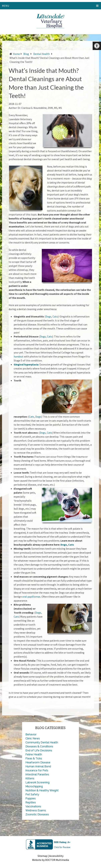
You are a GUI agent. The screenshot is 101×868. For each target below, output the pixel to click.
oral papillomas (31, 597)
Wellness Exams (36, 810)
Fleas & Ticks (34, 758)
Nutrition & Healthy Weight (42, 790)
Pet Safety (32, 794)
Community (33, 742)
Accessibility (56, 856)
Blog (26, 54)
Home (16, 54)
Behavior (31, 734)
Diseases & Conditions (39, 746)
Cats (55, 316)
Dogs (48, 316)
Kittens (30, 778)
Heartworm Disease (38, 762)
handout (19, 356)
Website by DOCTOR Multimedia (50, 860)
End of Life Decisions (39, 750)
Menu (6, 6)
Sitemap (42, 856)
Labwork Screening (37, 782)
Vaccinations (33, 806)
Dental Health (41, 54)
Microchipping (34, 786)
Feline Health (34, 754)
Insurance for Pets (37, 770)
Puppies (31, 798)
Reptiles (31, 802)
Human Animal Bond (38, 766)
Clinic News (33, 738)
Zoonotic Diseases (37, 814)
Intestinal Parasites (37, 774)
